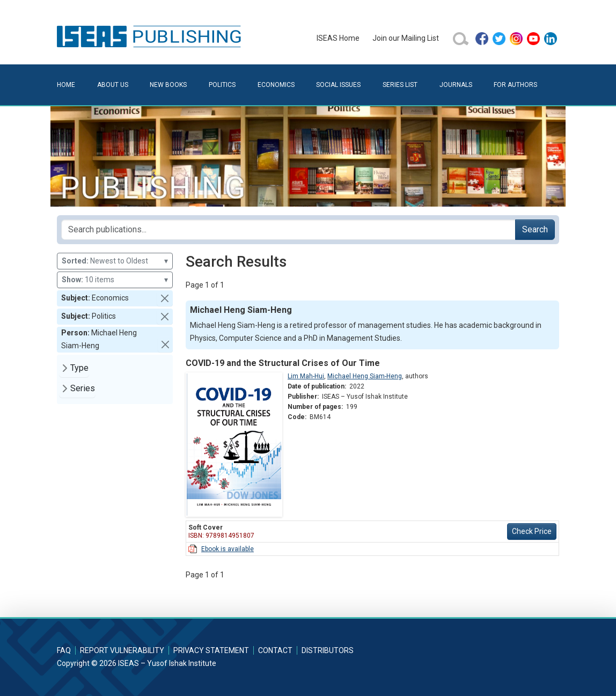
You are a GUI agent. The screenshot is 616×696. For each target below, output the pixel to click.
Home (66, 85)
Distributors (328, 650)
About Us (113, 85)
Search (535, 229)
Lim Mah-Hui (306, 376)
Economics (276, 85)
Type (79, 368)
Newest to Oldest (115, 261)
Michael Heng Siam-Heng (365, 376)
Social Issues (338, 85)
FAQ (64, 650)
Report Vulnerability (122, 650)
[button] (165, 298)
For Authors (515, 85)
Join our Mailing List (406, 38)
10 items (115, 280)
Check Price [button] (532, 531)
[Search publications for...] (288, 230)
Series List (400, 85)
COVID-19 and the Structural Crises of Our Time (283, 363)
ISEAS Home (338, 38)
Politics (222, 85)
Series (83, 388)
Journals (456, 85)
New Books (168, 85)
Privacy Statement (211, 650)
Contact (275, 650)
